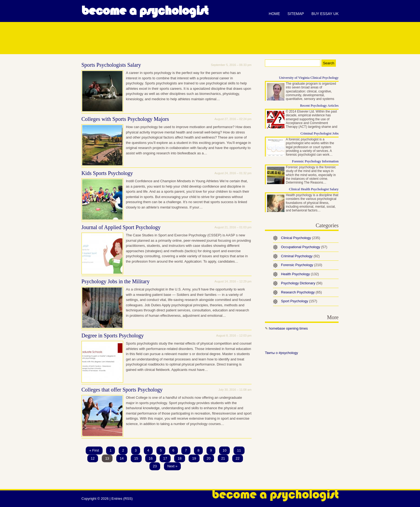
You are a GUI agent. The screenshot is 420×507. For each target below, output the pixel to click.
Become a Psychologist (145, 11)
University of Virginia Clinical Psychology (309, 78)
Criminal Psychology (300, 256)
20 (209, 458)
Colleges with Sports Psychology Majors (125, 119)
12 (93, 458)
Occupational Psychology (304, 247)
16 (151, 458)
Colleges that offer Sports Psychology (122, 390)
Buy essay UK (325, 14)
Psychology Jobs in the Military (115, 281)
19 (194, 458)
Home (274, 14)
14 (122, 458)
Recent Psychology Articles (319, 105)
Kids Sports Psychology (107, 173)
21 (223, 458)
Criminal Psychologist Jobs (320, 133)
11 (239, 450)
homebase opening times (288, 328)
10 (224, 450)
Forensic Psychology (302, 265)
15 (136, 458)
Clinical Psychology (301, 238)
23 (155, 466)
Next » (172, 466)
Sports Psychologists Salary (111, 65)
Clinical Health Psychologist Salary (314, 189)
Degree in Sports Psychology (113, 335)
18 (179, 458)
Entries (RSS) (122, 499)
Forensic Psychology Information (315, 161)
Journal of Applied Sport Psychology (121, 227)
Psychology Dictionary (302, 283)
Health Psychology (300, 274)
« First (94, 450)
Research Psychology (301, 292)
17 (165, 458)
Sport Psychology (299, 301)
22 (238, 458)
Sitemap (296, 14)
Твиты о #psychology (282, 353)
